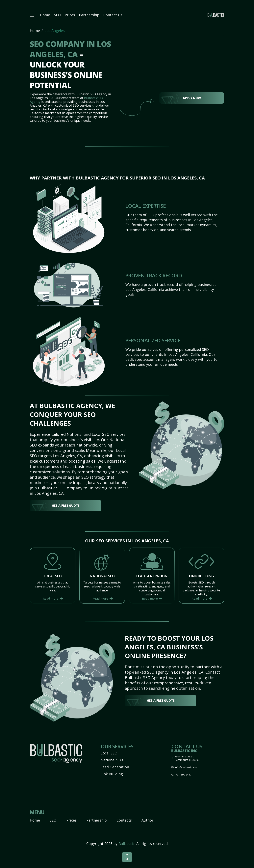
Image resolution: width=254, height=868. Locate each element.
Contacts (124, 820)
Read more (51, 598)
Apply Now (192, 98)
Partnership (89, 15)
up (127, 857)
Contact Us (113, 15)
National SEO (112, 760)
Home (45, 15)
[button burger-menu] (32, 15)
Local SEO (109, 753)
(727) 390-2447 (183, 775)
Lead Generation (115, 767)
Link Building (112, 774)
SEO (57, 15)
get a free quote (66, 505)
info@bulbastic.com (186, 767)
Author (147, 820)
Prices (70, 15)
